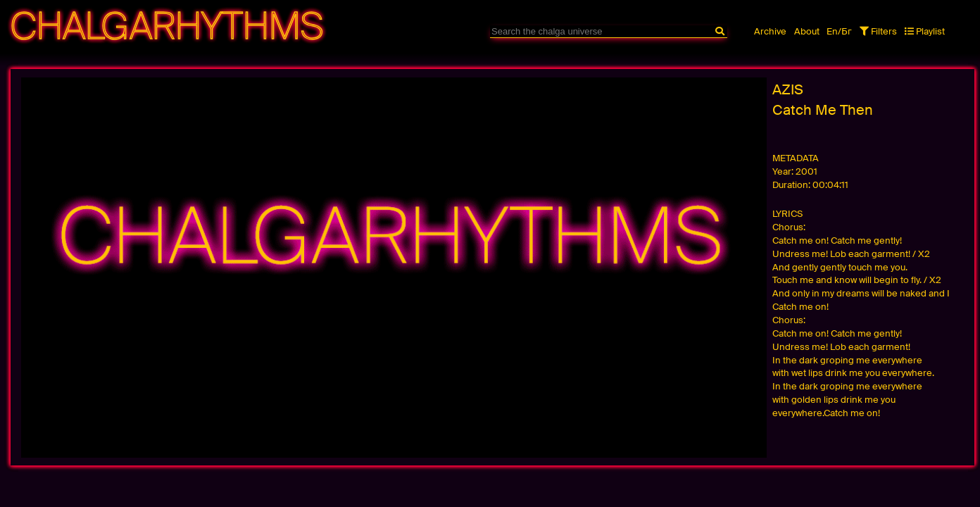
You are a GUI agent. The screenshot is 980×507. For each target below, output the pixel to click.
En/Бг (839, 31)
